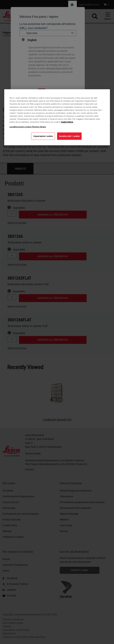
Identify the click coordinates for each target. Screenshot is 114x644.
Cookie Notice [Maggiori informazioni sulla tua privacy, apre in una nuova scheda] (67, 122)
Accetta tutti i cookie (69, 136)
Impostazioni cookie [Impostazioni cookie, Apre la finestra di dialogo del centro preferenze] (43, 136)
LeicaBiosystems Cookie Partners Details (28, 126)
